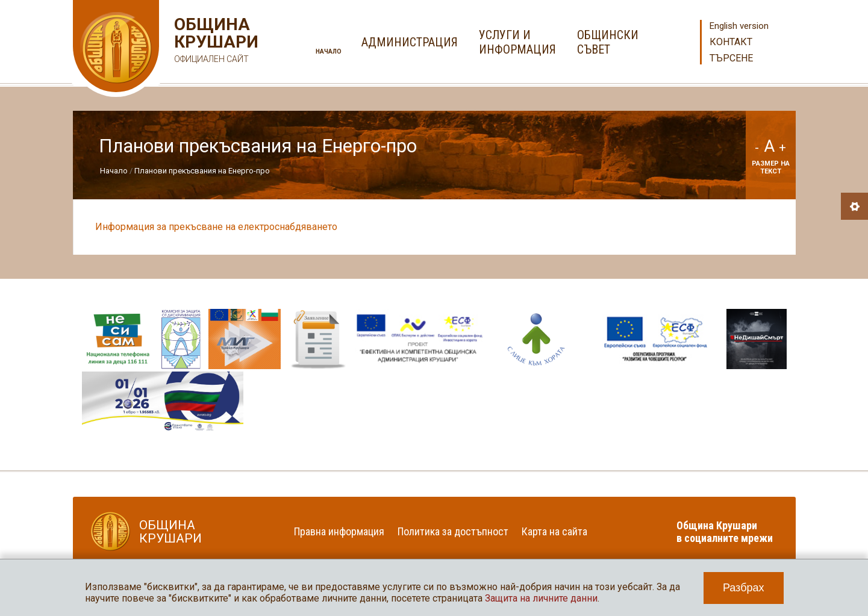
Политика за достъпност (453, 531)
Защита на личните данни (541, 598)
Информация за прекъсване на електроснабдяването (217, 227)
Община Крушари (215, 42)
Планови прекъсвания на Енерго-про (202, 171)
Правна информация (339, 531)
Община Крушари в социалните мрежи (725, 532)
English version (739, 26)
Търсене (731, 58)
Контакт (731, 42)
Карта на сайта (554, 531)
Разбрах (744, 588)
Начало (329, 51)
